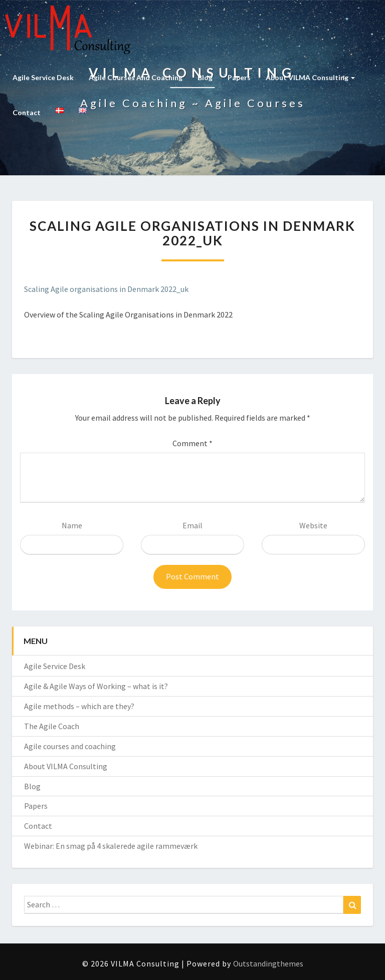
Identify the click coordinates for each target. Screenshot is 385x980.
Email (192, 525)
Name (72, 525)
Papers (239, 77)
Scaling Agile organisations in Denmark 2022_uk (106, 289)
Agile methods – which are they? (79, 706)
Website (313, 525)
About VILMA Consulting (310, 77)
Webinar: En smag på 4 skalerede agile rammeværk (111, 846)
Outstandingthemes (268, 963)
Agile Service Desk (43, 77)
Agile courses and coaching (136, 77)
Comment (192, 443)
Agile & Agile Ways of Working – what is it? (96, 686)
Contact (27, 112)
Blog (205, 77)
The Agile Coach (52, 726)
